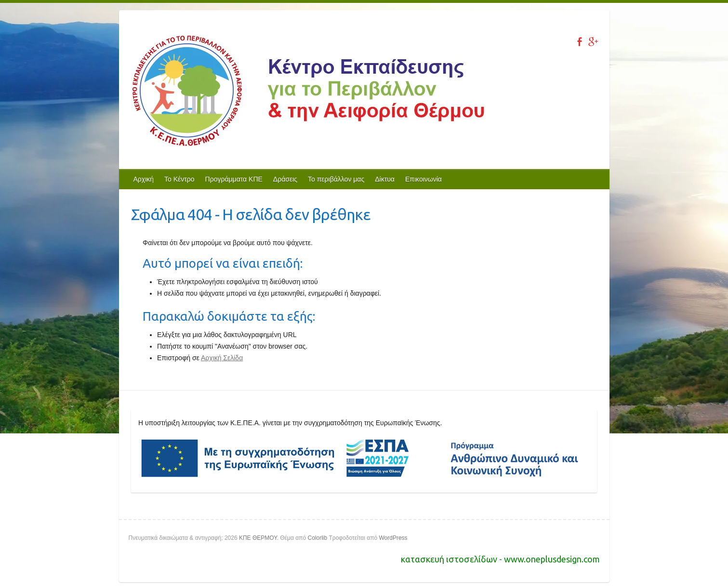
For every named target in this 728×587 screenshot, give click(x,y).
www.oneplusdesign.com (552, 559)
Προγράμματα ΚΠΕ (234, 179)
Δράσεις (285, 179)
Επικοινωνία (424, 179)
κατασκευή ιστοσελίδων (450, 559)
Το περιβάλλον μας (336, 179)
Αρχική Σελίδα (222, 358)
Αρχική (144, 179)
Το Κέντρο (179, 179)
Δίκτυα (385, 179)
